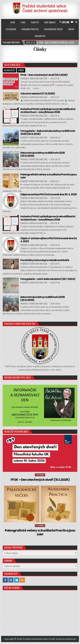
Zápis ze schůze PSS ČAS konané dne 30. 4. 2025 (49, 194)
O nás (23, 22)
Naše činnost (50, 22)
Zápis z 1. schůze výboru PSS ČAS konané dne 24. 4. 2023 (49, 240)
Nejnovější (9, 70)
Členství (35, 22)
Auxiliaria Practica (30, 29)
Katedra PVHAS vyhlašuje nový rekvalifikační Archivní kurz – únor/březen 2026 (48, 111)
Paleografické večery (53, 29)
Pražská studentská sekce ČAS (34, 78)
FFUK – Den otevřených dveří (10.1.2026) (44, 75)
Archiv (71, 29)
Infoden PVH (40, 36)
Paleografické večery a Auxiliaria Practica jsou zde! (49, 176)
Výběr (21, 70)
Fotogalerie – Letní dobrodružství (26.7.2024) (48, 279)
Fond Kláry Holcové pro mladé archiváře (45, 260)
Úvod (13, 22)
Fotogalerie (11, 29)
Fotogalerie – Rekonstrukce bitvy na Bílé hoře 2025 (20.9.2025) (48, 132)
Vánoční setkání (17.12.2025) (38, 94)
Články (40, 49)
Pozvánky (40, 475)
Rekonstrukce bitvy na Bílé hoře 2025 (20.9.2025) (43, 154)
